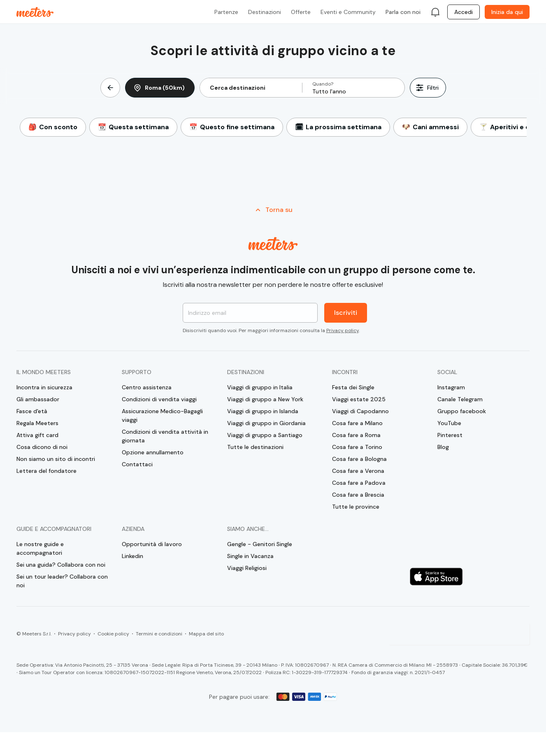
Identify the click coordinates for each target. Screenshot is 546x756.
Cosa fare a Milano (357, 423)
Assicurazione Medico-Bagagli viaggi (162, 415)
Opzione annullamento (153, 452)
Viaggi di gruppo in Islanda (263, 411)
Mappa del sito (206, 634)
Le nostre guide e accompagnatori (40, 548)
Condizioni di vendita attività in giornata (165, 436)
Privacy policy (343, 330)
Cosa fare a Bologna (359, 459)
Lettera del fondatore (46, 471)
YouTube (449, 423)
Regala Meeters (37, 423)
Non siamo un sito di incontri (56, 459)
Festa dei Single (353, 387)
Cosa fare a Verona (358, 471)
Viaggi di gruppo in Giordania (266, 423)
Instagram (451, 387)
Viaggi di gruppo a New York (265, 399)
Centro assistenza (147, 387)
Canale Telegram (460, 399)
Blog (443, 447)
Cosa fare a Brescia (358, 495)
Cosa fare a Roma (356, 435)
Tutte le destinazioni (255, 447)
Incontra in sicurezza (44, 387)
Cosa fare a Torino (357, 447)
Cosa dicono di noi (42, 447)
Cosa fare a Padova (359, 483)
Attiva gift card (37, 435)
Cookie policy (113, 634)
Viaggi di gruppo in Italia (260, 387)
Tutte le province (356, 507)
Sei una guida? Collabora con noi (61, 565)
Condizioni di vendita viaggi (159, 399)
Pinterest (450, 435)
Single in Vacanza (250, 556)
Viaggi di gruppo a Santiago (265, 435)
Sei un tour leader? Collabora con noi (62, 581)
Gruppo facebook (462, 411)
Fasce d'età (32, 411)
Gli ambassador (38, 399)
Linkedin (132, 556)
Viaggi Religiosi (247, 568)
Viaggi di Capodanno (360, 411)
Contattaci (137, 464)
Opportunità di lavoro (152, 544)
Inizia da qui (507, 12)
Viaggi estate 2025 (359, 399)
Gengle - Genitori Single (260, 544)
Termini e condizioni (159, 634)
